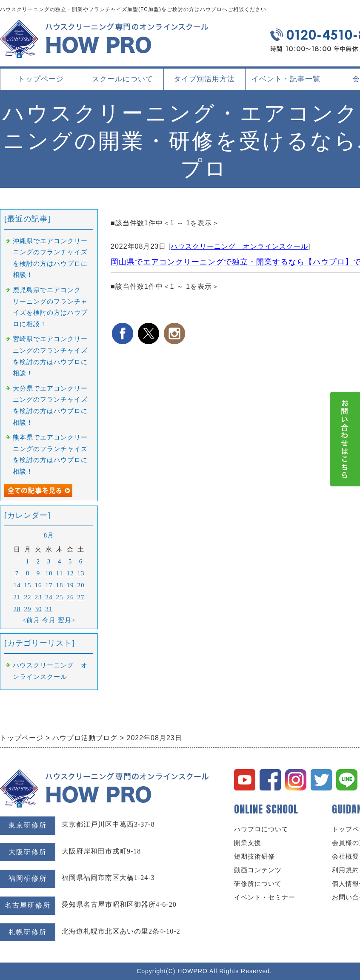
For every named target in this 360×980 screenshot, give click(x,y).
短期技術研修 (254, 856)
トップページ (41, 79)
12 (70, 573)
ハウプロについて (261, 829)
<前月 (31, 620)
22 (28, 597)
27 (81, 597)
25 (60, 597)
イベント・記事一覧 (286, 79)
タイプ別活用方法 (204, 82)
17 (49, 585)
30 (39, 609)
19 (70, 585)
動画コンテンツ (258, 870)
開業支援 (248, 843)
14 (17, 585)
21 (17, 597)
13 (81, 573)
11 (60, 573)
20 (81, 585)
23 (39, 597)
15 (28, 585)
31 (49, 609)
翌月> (67, 620)
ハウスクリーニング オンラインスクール (239, 246)
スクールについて (123, 82)
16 (39, 585)
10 (49, 573)
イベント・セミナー (265, 897)
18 (60, 585)
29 (28, 609)
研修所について (258, 884)
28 (17, 609)
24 (49, 597)
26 (70, 597)
